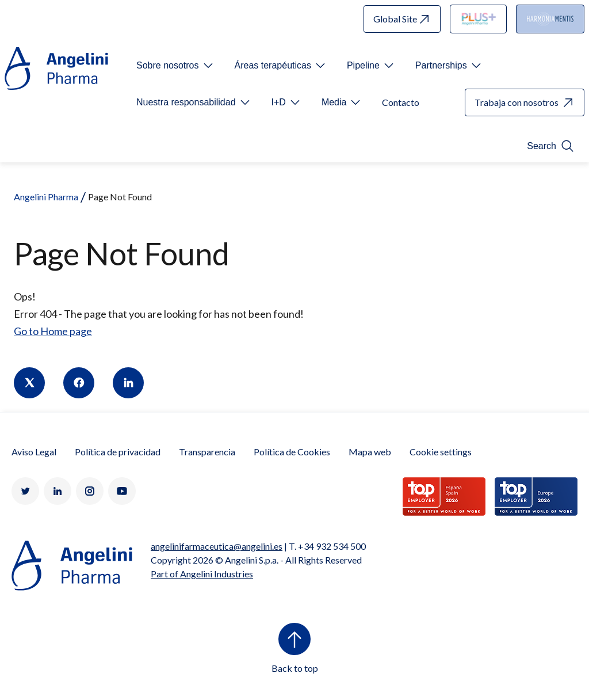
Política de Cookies (292, 452)
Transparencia (207, 452)
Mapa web (370, 452)
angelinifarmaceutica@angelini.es (217, 546)
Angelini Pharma (46, 197)
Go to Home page (53, 331)
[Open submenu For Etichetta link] (176, 66)
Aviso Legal (34, 452)
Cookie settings (441, 452)
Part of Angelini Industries (202, 574)
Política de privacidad (118, 452)
